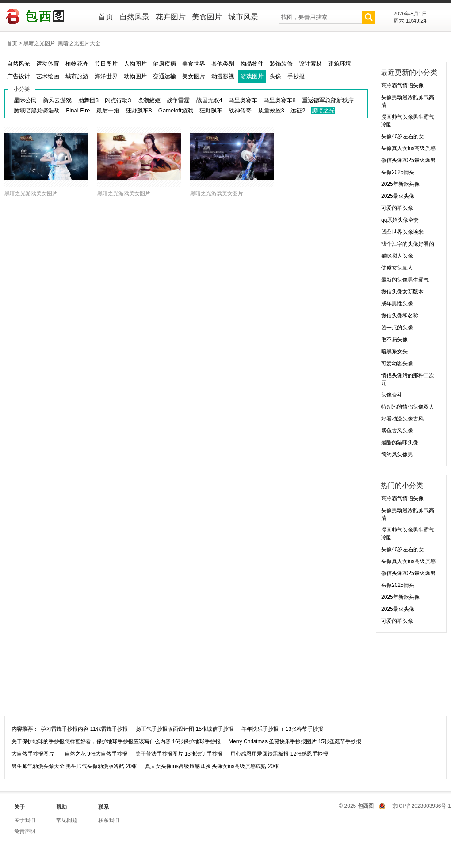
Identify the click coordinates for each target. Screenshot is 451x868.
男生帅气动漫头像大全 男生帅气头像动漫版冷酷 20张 (74, 766)
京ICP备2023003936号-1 (422, 806)
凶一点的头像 (397, 328)
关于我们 (25, 820)
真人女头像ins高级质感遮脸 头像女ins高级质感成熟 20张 (212, 766)
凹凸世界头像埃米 (402, 232)
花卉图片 (171, 17)
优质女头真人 (397, 268)
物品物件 (252, 64)
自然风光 (19, 64)
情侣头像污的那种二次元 (408, 379)
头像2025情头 (398, 172)
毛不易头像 (394, 339)
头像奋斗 (392, 395)
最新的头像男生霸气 (405, 280)
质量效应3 (271, 110)
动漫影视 (223, 76)
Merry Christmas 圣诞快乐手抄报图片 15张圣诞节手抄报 (295, 741)
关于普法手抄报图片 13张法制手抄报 (179, 754)
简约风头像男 (397, 455)
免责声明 (25, 831)
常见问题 (67, 820)
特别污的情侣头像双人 (408, 407)
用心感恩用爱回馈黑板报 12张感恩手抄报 (279, 754)
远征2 (298, 110)
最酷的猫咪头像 (400, 443)
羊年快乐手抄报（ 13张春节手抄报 (282, 729)
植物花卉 (77, 64)
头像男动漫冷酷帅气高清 (408, 101)
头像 (275, 76)
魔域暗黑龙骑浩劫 (37, 110)
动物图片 (135, 76)
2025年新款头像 (400, 184)
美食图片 (207, 17)
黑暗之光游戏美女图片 (31, 193)
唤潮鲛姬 (149, 100)
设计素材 (310, 64)
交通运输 (164, 76)
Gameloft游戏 (176, 110)
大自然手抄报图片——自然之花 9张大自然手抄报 (69, 754)
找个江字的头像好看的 (408, 244)
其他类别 (223, 64)
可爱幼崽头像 (397, 363)
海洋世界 (106, 76)
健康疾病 (164, 64)
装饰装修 (281, 64)
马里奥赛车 (243, 100)
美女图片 (194, 76)
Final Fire (78, 110)
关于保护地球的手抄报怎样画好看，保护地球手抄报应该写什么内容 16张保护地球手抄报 (116, 741)
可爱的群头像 (397, 208)
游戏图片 (252, 76)
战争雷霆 (178, 100)
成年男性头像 (397, 304)
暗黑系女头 (394, 351)
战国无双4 (209, 100)
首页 (106, 17)
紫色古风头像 (397, 431)
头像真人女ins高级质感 (408, 148)
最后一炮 (108, 110)
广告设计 (19, 76)
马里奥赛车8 (279, 100)
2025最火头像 (398, 196)
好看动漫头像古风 (402, 419)
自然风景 (134, 17)
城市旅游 (77, 76)
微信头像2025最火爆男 (408, 160)
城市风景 (243, 17)
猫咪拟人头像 (397, 256)
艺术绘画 (48, 76)
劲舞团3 (88, 100)
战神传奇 (240, 110)
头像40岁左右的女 (403, 136)
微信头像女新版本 (402, 292)
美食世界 (194, 64)
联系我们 (109, 820)
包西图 (45, 18)
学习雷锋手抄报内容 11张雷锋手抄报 (84, 729)
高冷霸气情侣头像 (402, 85)
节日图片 (106, 64)
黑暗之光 (323, 110)
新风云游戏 (57, 100)
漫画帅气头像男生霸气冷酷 (408, 121)
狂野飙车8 (139, 110)
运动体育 (48, 64)
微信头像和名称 (400, 316)
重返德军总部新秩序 (328, 100)
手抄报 (296, 76)
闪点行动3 (118, 100)
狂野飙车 (211, 110)
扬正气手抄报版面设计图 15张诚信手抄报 (185, 729)
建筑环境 (340, 64)
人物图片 (135, 64)
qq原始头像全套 (400, 220)
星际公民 (25, 100)
